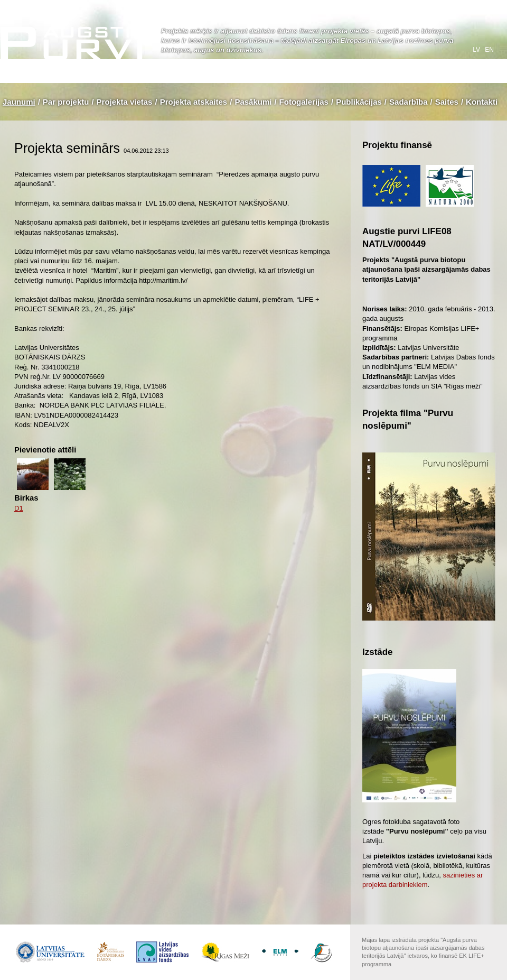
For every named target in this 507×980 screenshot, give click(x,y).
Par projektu (66, 102)
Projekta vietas (125, 102)
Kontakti (482, 102)
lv (477, 50)
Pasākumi (253, 102)
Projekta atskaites (194, 102)
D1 (19, 508)
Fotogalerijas (304, 102)
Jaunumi (19, 102)
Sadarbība (409, 102)
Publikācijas (359, 102)
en (489, 50)
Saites (447, 102)
